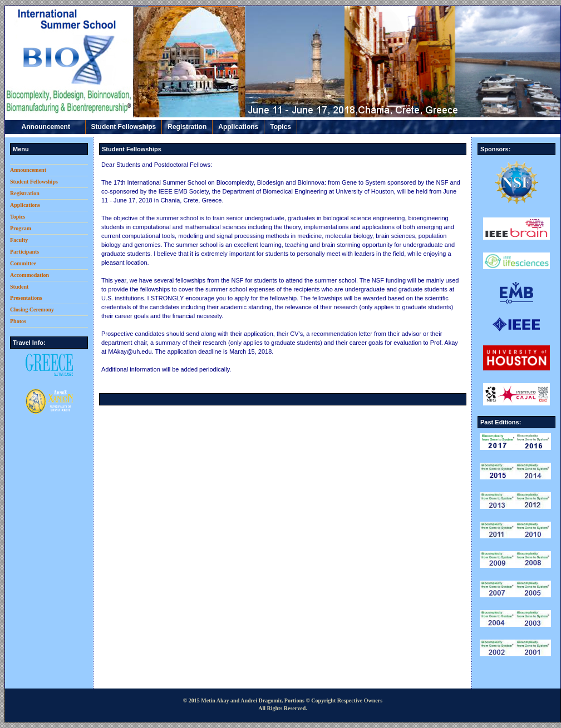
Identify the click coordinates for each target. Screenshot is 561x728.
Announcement (45, 127)
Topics (280, 127)
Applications (238, 127)
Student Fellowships (124, 127)
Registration (187, 127)
